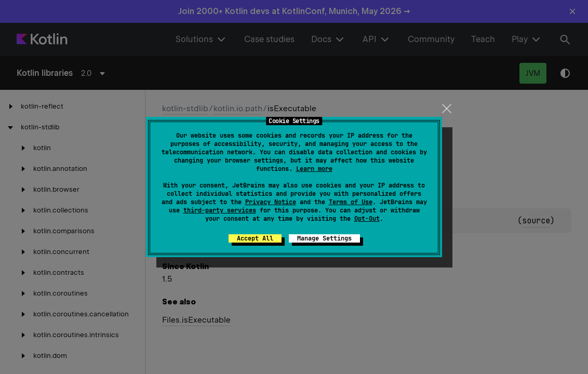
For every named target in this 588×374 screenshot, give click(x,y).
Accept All (255, 238)
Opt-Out (367, 219)
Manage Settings (324, 238)
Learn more (314, 169)
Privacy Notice (271, 202)
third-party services (220, 210)
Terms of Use (351, 202)
